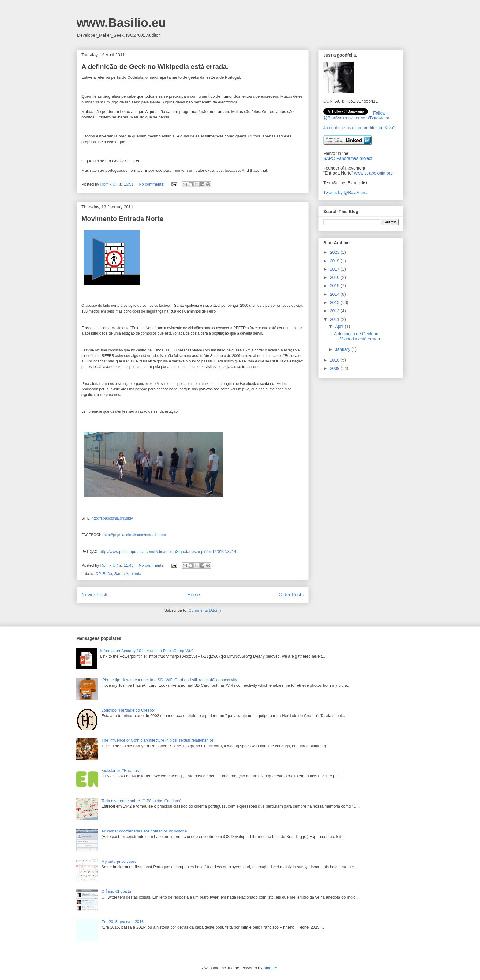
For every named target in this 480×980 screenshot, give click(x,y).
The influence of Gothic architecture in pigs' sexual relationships (157, 740)
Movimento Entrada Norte (122, 219)
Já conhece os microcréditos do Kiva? (359, 128)
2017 (335, 269)
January (343, 349)
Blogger (270, 968)
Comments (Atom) (205, 610)
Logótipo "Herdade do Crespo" (128, 710)
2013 (335, 302)
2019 (335, 261)
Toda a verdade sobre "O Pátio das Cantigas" (141, 801)
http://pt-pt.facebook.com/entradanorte (135, 535)
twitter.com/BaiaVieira (369, 118)
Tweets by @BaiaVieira (345, 193)
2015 (335, 286)
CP (98, 574)
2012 (335, 311)
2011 (335, 319)
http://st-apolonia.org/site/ (112, 518)
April (340, 326)
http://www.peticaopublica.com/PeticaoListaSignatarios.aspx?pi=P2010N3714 (168, 552)
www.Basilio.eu (121, 23)
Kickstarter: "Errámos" (121, 770)
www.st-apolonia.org (373, 173)
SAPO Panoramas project (348, 158)
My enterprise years (119, 861)
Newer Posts (95, 595)
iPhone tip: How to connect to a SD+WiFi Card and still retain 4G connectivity (169, 680)
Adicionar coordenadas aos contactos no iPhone (144, 831)
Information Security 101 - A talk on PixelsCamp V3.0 (147, 651)
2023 (335, 252)
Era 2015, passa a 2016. (123, 922)
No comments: (152, 184)
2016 (335, 277)
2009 (335, 368)
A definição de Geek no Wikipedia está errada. (155, 67)
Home (194, 595)
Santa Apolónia (127, 574)
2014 (335, 294)
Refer (107, 574)
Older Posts (291, 595)
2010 (335, 360)
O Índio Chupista (116, 891)
